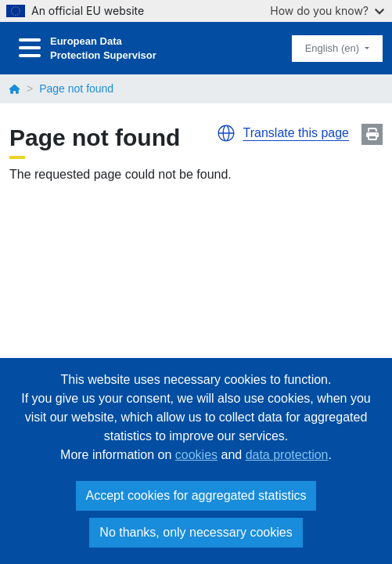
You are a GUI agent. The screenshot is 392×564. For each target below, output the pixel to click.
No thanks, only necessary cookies (196, 532)
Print (372, 134)
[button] (226, 133)
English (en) (334, 48)
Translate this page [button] (296, 133)
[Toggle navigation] (30, 48)
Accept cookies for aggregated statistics (196, 495)
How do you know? (327, 11)
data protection (287, 455)
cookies (196, 455)
